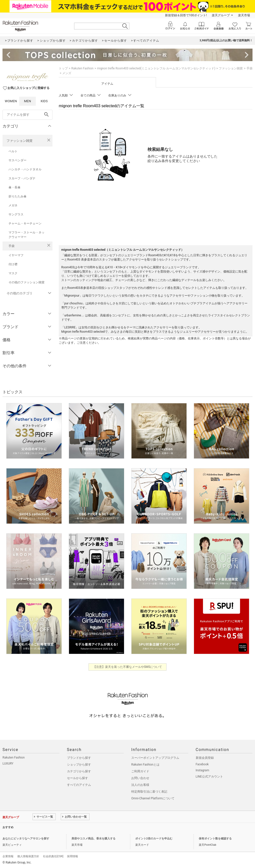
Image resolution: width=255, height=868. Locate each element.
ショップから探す (79, 765)
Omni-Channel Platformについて (153, 798)
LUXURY (8, 764)
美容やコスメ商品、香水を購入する (93, 839)
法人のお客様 (140, 785)
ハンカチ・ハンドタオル (25, 169)
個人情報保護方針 (28, 856)
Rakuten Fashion (82, 68)
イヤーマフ (16, 255)
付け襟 (13, 264)
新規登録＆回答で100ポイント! (186, 15)
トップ (63, 68)
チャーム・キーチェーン (25, 223)
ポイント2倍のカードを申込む (154, 839)
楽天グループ (221, 15)
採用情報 (72, 856)
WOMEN (11, 101)
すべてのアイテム (79, 785)
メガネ (13, 205)
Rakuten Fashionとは (145, 765)
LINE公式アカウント (209, 777)
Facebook (202, 764)
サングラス (16, 214)
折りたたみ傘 (17, 196)
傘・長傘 (14, 187)
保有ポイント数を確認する (215, 839)
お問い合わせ (140, 778)
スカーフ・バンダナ (22, 178)
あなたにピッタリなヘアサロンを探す (26, 839)
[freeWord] (27, 115)
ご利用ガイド (140, 771)
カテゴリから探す (79, 771)
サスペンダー (17, 160)
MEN (27, 101)
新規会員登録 (205, 758)
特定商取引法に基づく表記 (149, 792)
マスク (13, 273)
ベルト (13, 151)
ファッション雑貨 (19, 141)
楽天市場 (244, 15)
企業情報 (8, 856)
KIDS (44, 101)
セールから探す (77, 778)
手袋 (11, 246)
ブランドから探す (79, 758)
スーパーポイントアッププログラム (155, 758)
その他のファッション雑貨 (26, 282)
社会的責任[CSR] (53, 856)
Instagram (202, 770)
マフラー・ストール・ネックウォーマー (26, 235)
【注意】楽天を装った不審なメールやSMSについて (128, 667)
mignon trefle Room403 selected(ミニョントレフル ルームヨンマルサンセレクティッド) (156, 68)
